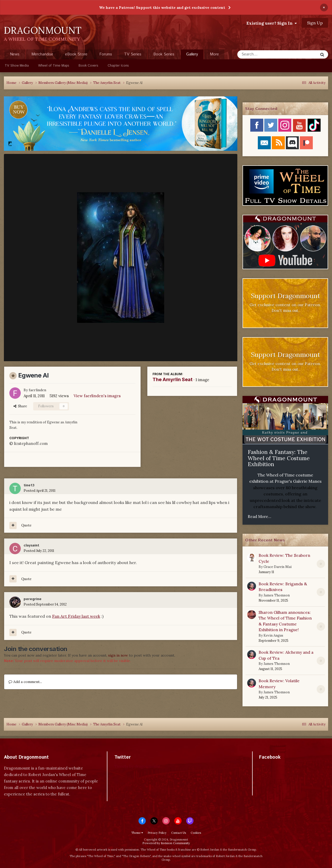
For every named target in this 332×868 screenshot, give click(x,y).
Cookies (196, 833)
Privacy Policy (157, 833)
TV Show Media (17, 66)
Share (20, 406)
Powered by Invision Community (166, 843)
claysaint (31, 545)
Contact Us (179, 833)
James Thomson (277, 595)
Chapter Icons (118, 66)
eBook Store (76, 54)
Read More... (260, 517)
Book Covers (88, 66)
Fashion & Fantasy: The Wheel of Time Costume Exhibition (279, 458)
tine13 (29, 485)
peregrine (33, 599)
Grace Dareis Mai (278, 567)
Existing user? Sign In (272, 23)
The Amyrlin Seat (172, 379)
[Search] (264, 54)
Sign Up (315, 23)
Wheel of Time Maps (54, 66)
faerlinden (37, 390)
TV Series (133, 54)
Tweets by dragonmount (137, 766)
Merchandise (42, 54)
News (15, 54)
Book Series (164, 54)
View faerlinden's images (97, 396)
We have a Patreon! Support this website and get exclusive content (162, 8)
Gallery (192, 55)
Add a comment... (25, 682)
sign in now (118, 655)
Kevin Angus (273, 635)
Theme (137, 833)
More (214, 54)
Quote (26, 525)
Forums (106, 54)
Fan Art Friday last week (76, 616)
